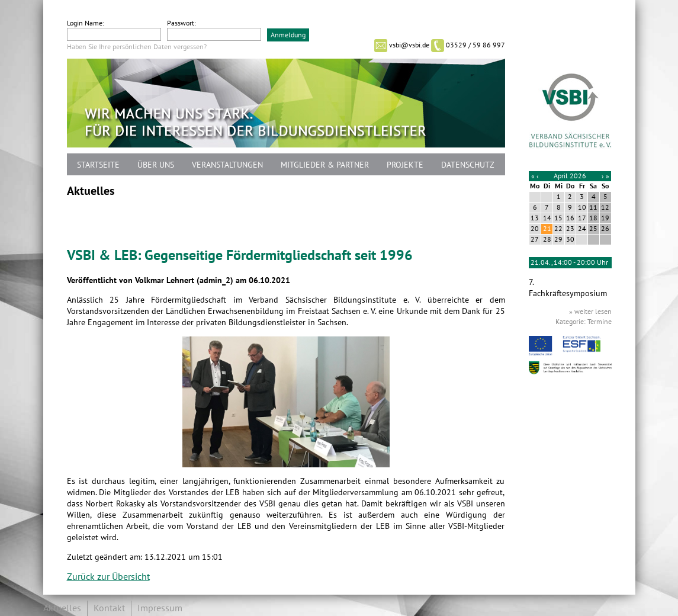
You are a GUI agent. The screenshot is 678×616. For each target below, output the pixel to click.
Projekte (405, 165)
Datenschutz (468, 165)
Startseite (98, 165)
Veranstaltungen (227, 165)
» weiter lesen (590, 312)
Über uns (156, 165)
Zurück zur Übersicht (108, 577)
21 (547, 229)
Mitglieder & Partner (325, 165)
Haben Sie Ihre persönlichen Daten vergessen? (137, 47)
